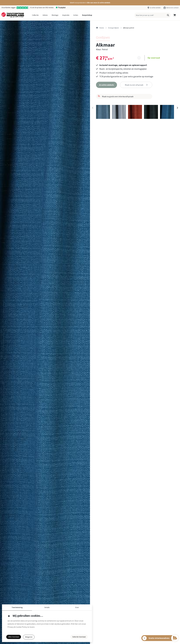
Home (100, 28)
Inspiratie (66, 15)
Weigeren (29, 637)
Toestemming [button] (17, 607)
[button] (90, 3)
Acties (76, 15)
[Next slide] (177, 108)
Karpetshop (87, 15)
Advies (45, 15)
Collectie (35, 15)
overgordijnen (113, 28)
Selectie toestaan (79, 637)
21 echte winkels (155, 8)
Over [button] (77, 607)
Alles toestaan (14, 637)
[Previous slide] (93, 108)
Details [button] (47, 607)
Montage (55, 15)
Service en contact (172, 8)
